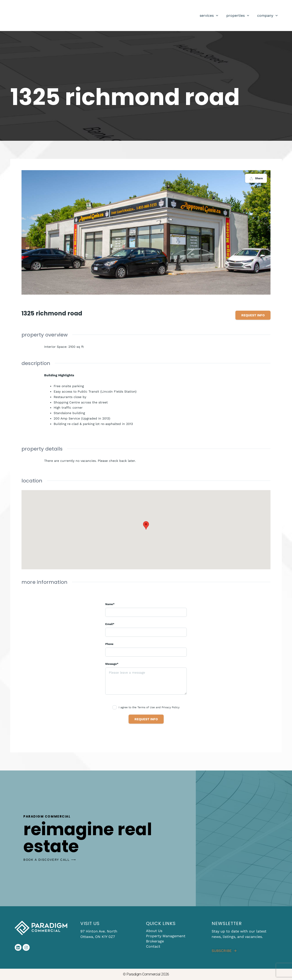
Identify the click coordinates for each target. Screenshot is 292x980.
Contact (153, 946)
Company (268, 16)
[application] (218, 16)
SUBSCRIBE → (224, 951)
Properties (239, 16)
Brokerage (155, 941)
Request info (253, 315)
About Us (154, 931)
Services (211, 16)
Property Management (166, 936)
